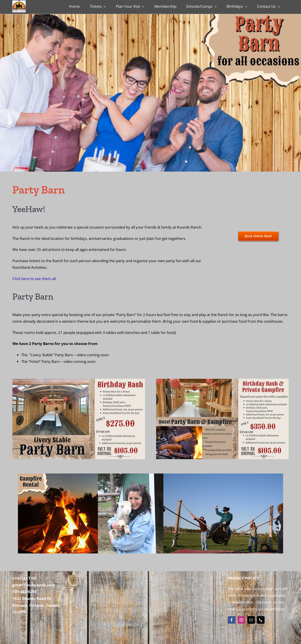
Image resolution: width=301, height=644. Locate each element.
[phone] (261, 620)
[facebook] (232, 620)
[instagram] (241, 620)
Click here (264, 602)
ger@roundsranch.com (34, 585)
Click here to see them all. (34, 279)
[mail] (251, 620)
